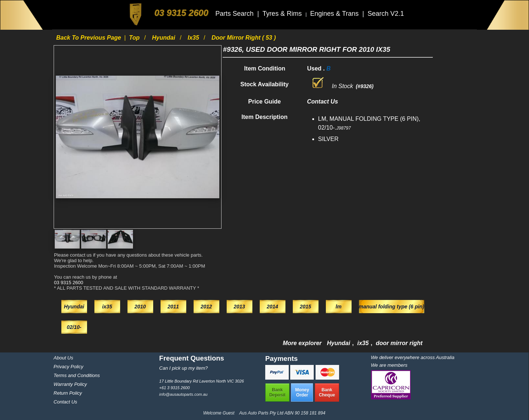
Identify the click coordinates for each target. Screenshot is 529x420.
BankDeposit (277, 392)
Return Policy (68, 393)
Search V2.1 (386, 14)
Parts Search (235, 14)
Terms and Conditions (77, 375)
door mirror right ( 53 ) (244, 38)
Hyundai (165, 38)
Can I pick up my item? (183, 368)
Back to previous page (89, 38)
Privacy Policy (69, 367)
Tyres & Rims (283, 14)
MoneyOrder (302, 392)
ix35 (194, 38)
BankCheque (327, 392)
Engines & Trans (335, 14)
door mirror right (399, 343)
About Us (63, 358)
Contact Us (65, 402)
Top (135, 38)
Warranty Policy (70, 384)
